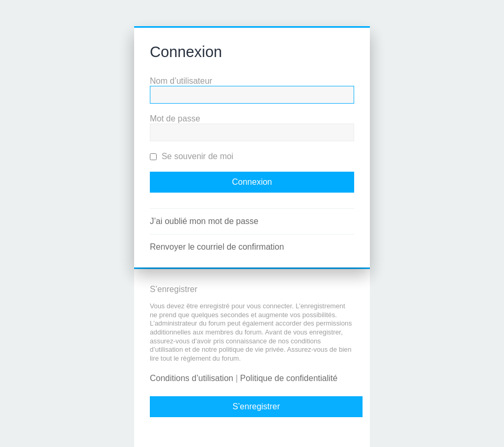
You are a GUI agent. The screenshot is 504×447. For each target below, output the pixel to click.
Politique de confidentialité (289, 378)
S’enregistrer (256, 406)
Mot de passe (175, 119)
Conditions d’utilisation (191, 378)
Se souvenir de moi (191, 156)
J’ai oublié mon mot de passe (204, 221)
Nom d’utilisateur (181, 81)
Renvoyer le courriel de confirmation (217, 247)
